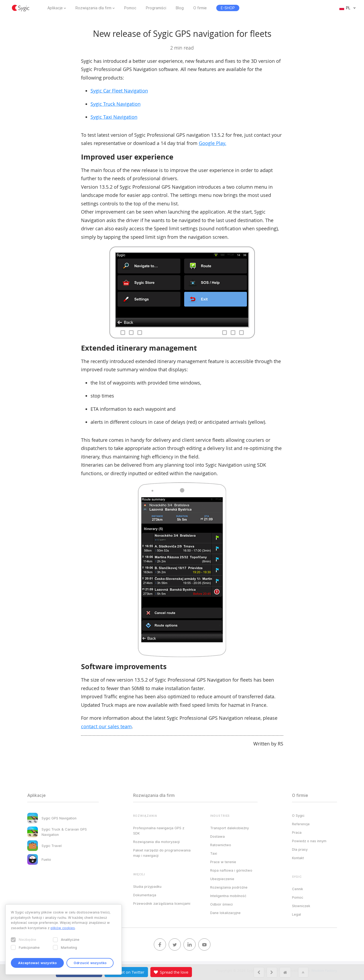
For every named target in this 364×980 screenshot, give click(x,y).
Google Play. (213, 143)
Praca (297, 832)
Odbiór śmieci (221, 904)
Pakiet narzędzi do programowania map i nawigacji (162, 853)
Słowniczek (301, 906)
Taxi (214, 853)
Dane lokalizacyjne (225, 913)
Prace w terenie (223, 862)
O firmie (200, 8)
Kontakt (298, 858)
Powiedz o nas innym (309, 841)
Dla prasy (300, 849)
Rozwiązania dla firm (93, 8)
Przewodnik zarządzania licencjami (162, 903)
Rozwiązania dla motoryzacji (156, 842)
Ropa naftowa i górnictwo (231, 870)
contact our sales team (106, 726)
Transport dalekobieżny (230, 828)
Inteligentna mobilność (228, 896)
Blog (180, 8)
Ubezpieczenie (222, 879)
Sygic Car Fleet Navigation (119, 91)
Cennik (298, 889)
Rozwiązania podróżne (229, 887)
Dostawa (217, 836)
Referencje (301, 824)
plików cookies (63, 928)
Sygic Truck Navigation (116, 104)
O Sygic (298, 815)
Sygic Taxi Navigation (114, 117)
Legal (296, 914)
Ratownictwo (221, 845)
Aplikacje (55, 8)
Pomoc (130, 8)
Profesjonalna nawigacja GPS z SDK (159, 831)
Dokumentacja (145, 895)
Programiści (156, 8)
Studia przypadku (147, 886)
